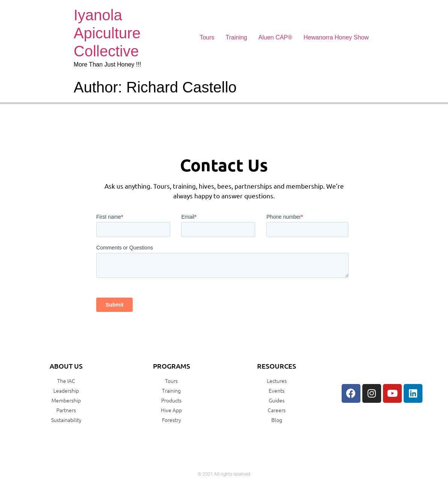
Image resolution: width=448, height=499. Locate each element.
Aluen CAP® (275, 37)
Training (236, 37)
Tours (207, 37)
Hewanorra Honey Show (336, 37)
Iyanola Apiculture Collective (107, 33)
